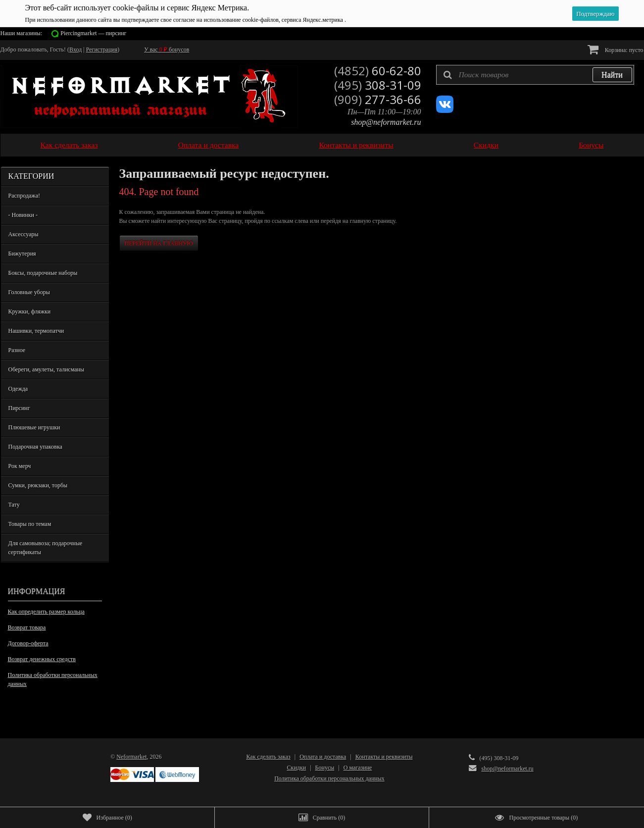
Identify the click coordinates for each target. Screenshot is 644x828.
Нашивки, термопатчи (36, 331)
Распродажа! (24, 196)
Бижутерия (22, 254)
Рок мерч (20, 466)
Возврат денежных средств (42, 659)
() (107, 818)
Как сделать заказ (69, 145)
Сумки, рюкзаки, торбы (38, 485)
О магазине (358, 768)
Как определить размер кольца (46, 612)
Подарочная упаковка (35, 447)
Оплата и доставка (209, 145)
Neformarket (131, 757)
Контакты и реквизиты (356, 145)
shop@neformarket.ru (386, 122)
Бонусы (591, 145)
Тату (14, 505)
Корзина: (616, 49)
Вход (75, 50)
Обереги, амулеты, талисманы (47, 369)
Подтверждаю (595, 14)
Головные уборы (29, 292)
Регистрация (102, 50)
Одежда (18, 389)
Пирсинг (19, 408)
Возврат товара (27, 627)
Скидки (486, 145)
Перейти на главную (159, 243)
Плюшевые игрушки (34, 427)
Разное (17, 350)
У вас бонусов (167, 50)
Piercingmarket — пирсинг (93, 33)
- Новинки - (23, 215)
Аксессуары (24, 234)
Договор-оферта (28, 643)
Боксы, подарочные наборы (43, 273)
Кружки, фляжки (30, 311)
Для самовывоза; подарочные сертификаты (46, 548)
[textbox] (535, 75)
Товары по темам (30, 524)
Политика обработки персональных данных (53, 679)
